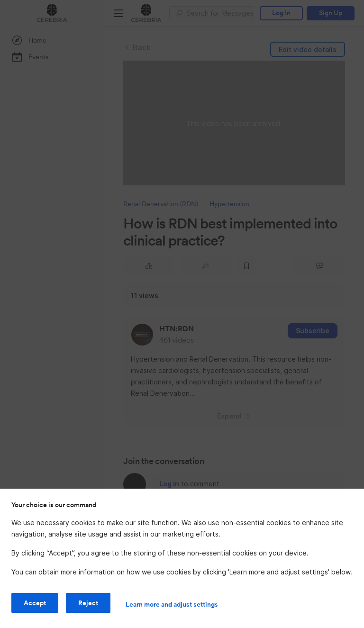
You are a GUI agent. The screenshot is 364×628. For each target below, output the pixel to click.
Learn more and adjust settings (172, 604)
